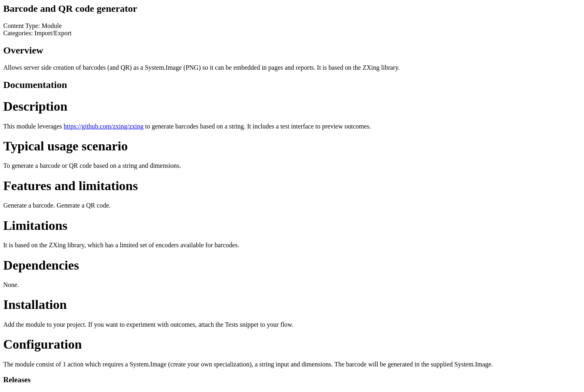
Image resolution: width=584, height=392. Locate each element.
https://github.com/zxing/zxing (104, 126)
